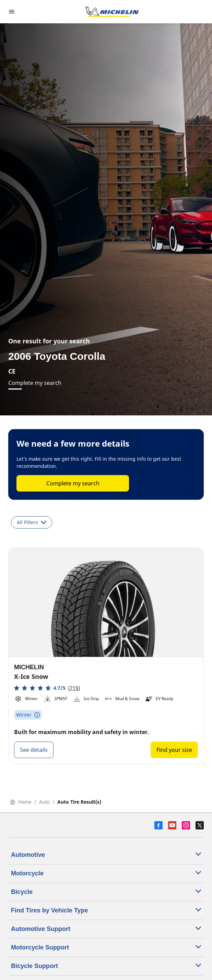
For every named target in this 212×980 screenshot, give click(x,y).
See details (34, 750)
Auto (44, 802)
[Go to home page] (112, 12)
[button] (47, 688)
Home (21, 802)
